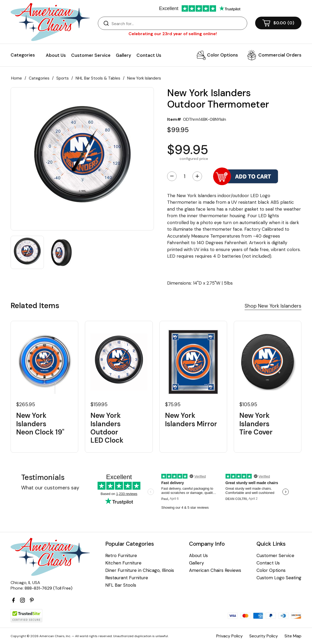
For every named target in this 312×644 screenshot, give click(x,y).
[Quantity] (185, 176)
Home (17, 78)
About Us (56, 55)
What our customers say (50, 488)
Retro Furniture (121, 556)
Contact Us (149, 55)
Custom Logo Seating (279, 578)
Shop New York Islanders (273, 306)
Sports (63, 78)
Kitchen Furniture (123, 563)
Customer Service (91, 55)
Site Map (293, 636)
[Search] (178, 24)
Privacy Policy (230, 636)
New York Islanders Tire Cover (256, 424)
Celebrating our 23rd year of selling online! (173, 34)
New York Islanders (144, 78)
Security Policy (264, 636)
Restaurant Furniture (127, 578)
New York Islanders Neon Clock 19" (40, 424)
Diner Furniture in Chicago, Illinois (140, 570)
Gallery (123, 55)
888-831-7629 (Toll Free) (49, 588)
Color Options (222, 55)
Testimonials (43, 477)
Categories (39, 78)
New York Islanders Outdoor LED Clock (107, 428)
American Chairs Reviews (215, 570)
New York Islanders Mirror (191, 420)
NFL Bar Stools (121, 585)
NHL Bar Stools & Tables (98, 78)
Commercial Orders (280, 55)
